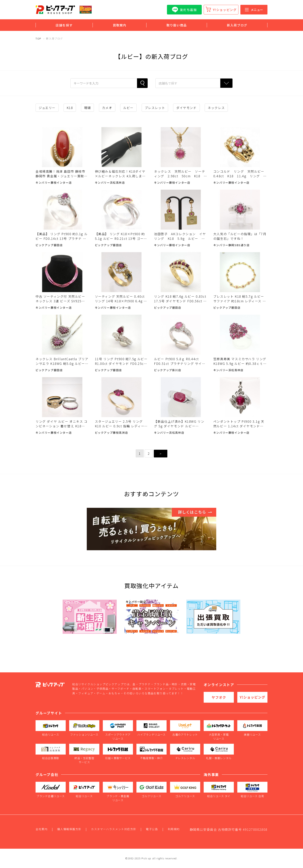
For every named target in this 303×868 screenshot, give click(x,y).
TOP (38, 38)
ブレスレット (155, 108)
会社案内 (42, 829)
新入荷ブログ (237, 25)
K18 (70, 108)
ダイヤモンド (186, 108)
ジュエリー (47, 108)
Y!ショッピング (225, 10)
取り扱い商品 (177, 25)
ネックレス (216, 108)
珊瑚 (87, 108)
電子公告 (152, 829)
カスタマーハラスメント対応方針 (114, 829)
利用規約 (174, 829)
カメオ (107, 108)
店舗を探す (64, 25)
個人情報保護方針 (69, 829)
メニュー (254, 10)
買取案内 (120, 25)
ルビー (128, 108)
